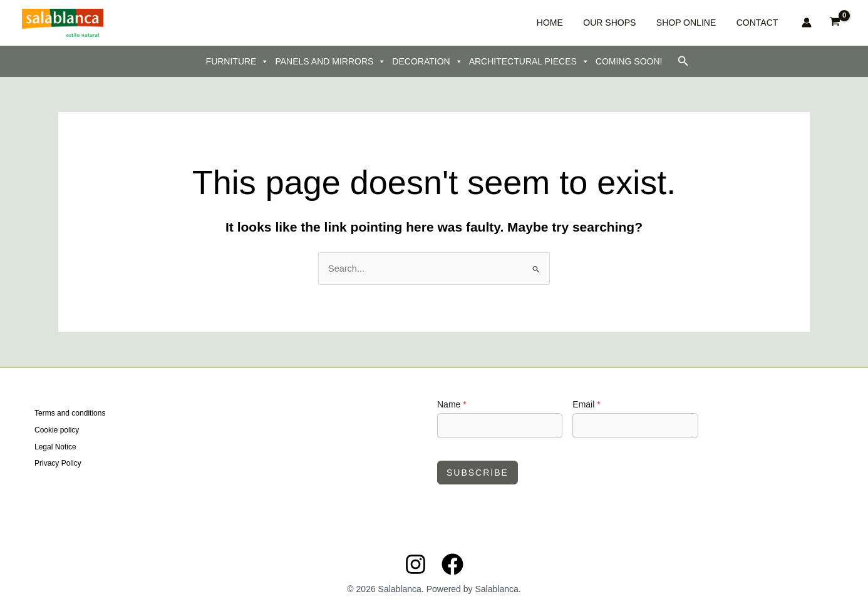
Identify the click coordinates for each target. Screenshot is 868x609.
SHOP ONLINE (705, 23)
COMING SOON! (629, 61)
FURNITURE (238, 61)
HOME (597, 23)
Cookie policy (57, 430)
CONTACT (762, 23)
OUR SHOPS (643, 23)
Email (586, 404)
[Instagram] (416, 564)
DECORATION (427, 61)
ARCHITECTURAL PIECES (529, 61)
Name (452, 404)
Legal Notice (55, 446)
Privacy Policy (58, 461)
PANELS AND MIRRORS (330, 61)
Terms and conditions (70, 414)
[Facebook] (452, 564)
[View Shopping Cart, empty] (835, 23)
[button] (683, 61)
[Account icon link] (807, 23)
